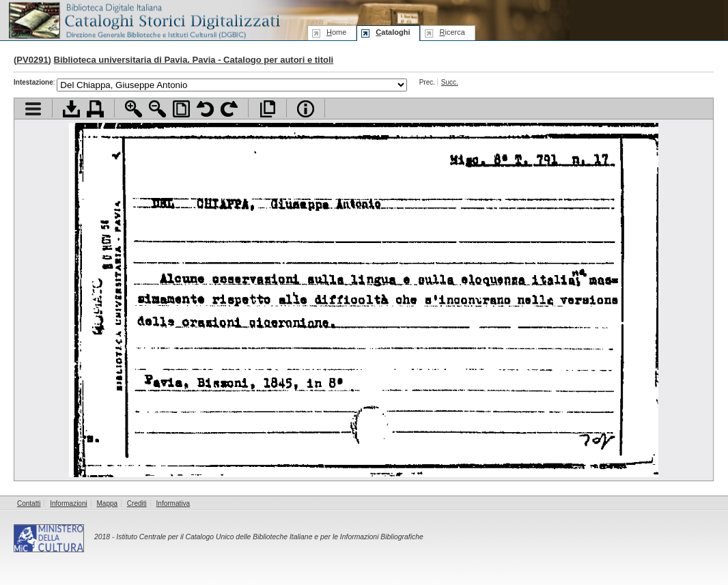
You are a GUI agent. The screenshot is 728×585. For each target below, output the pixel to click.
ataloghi (393, 32)
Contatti (29, 503)
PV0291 (32, 60)
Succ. (450, 82)
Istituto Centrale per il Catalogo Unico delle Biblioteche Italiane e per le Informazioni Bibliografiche (269, 537)
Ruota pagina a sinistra (205, 109)
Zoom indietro (157, 109)
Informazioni (68, 503)
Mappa (108, 503)
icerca (452, 32)
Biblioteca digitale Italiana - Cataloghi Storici (143, 19)
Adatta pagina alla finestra (181, 109)
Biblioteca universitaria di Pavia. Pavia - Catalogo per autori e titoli (194, 60)
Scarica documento (71, 109)
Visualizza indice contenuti (33, 109)
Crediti (137, 503)
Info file (306, 109)
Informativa (173, 503)
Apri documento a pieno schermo (267, 109)
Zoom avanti (134, 109)
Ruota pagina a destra (229, 109)
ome (336, 32)
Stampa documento (95, 109)
